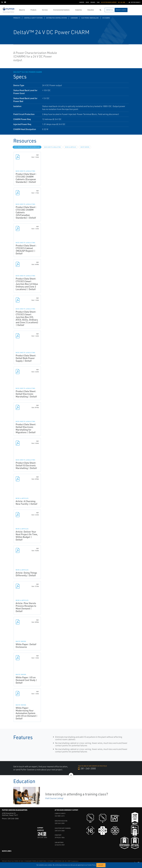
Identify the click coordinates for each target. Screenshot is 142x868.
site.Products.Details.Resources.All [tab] (27, 147)
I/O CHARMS (106, 18)
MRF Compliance (73, 861)
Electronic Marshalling (90, 18)
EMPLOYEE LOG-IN (61, 861)
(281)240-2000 (13, 819)
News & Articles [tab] (71, 147)
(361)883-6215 (60, 816)
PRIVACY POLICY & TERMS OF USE (13, 861)
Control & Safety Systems (33, 18)
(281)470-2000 (60, 831)
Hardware (74, 18)
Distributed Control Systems (57, 18)
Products (17, 18)
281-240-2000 (87, 768)
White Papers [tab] (85, 147)
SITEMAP (50, 861)
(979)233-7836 (60, 837)
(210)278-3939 (60, 845)
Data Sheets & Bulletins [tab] (52, 147)
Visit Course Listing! (54, 798)
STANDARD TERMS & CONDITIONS (35, 861)
